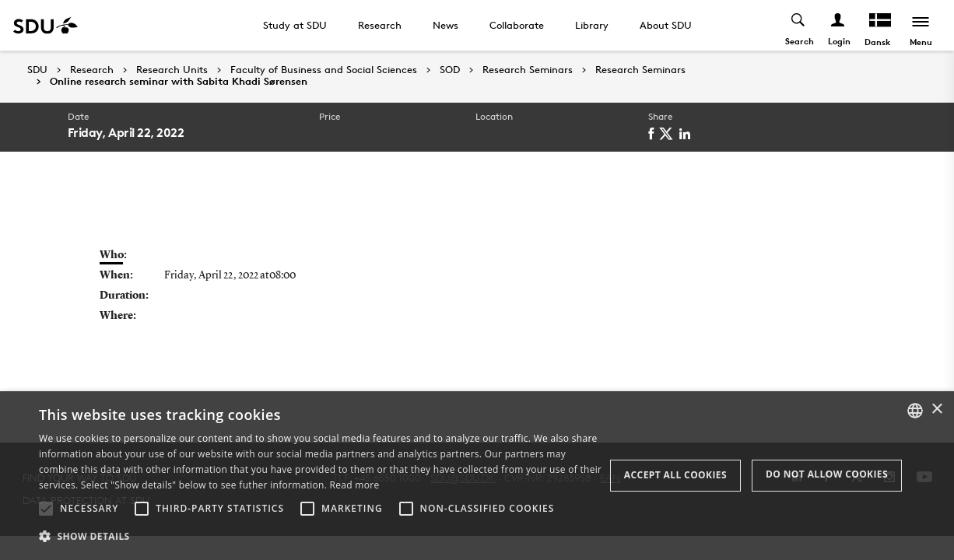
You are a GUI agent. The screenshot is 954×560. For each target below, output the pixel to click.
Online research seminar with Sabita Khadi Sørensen (179, 82)
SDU (37, 70)
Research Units (172, 70)
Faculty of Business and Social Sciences (324, 70)
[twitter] (669, 134)
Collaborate (517, 25)
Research (380, 25)
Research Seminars (528, 70)
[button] (46, 509)
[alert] (477, 476)
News (445, 25)
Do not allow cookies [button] (827, 474)
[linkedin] (687, 134)
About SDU (666, 25)
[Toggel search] (799, 25)
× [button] (936, 409)
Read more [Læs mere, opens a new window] (355, 485)
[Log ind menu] (838, 25)
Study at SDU (295, 25)
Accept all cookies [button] (675, 475)
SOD (450, 70)
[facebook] (654, 134)
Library (592, 25)
